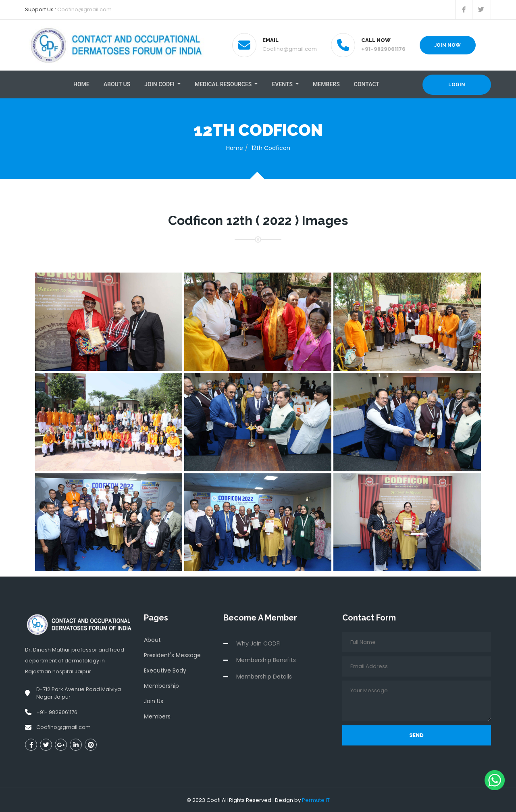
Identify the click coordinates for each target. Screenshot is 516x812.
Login (457, 84)
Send (416, 734)
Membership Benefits (266, 659)
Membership (161, 685)
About (152, 639)
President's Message (172, 654)
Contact (367, 84)
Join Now (448, 45)
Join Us (154, 700)
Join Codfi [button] (160, 84)
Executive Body (165, 670)
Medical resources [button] (224, 84)
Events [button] (283, 84)
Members (326, 84)
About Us (117, 84)
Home (81, 84)
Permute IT (316, 799)
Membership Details (264, 676)
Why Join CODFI (258, 643)
